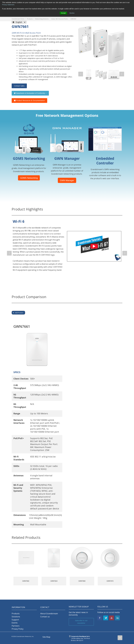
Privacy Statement (9, 5)
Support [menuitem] (15, 620)
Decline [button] (72, 13)
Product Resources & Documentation (29, 100)
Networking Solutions (42, 19)
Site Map (46, 637)
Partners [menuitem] (16, 626)
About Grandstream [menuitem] (49, 614)
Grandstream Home (18, 19)
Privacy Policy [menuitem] (18, 629)
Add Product (19, 313)
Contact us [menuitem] (45, 617)
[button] (81, 74)
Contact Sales (19, 86)
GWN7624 (54, 581)
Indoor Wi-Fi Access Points (59, 19)
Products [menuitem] (16, 614)
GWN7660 (82, 581)
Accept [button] (63, 13)
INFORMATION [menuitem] (18, 607)
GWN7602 (26, 581)
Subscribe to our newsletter (81, 622)
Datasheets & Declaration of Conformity (30, 93)
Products (30, 19)
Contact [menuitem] (45, 607)
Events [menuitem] (15, 623)
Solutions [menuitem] (16, 617)
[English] (19, 22)
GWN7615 (110, 581)
